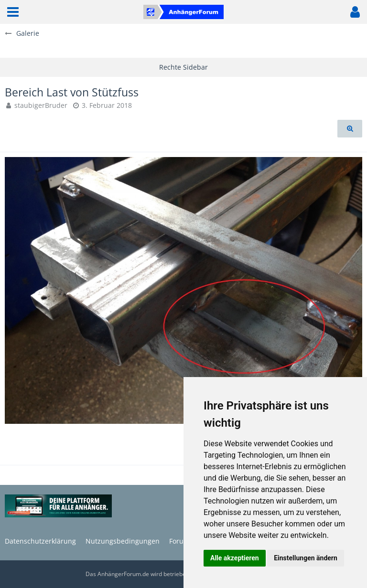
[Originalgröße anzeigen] (350, 129)
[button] (13, 12)
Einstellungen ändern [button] (306, 558)
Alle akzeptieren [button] (235, 558)
